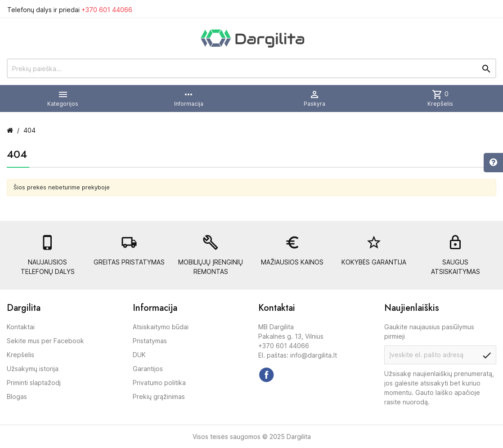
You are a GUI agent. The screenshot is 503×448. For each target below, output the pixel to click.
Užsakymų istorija (33, 369)
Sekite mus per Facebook (45, 341)
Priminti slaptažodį (34, 383)
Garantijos (148, 369)
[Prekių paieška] (251, 68)
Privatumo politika (159, 383)
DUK (139, 355)
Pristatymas (150, 341)
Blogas (17, 396)
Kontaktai (21, 327)
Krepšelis (20, 355)
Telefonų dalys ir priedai (70, 10)
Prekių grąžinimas (159, 396)
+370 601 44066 (107, 10)
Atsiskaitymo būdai (161, 327)
